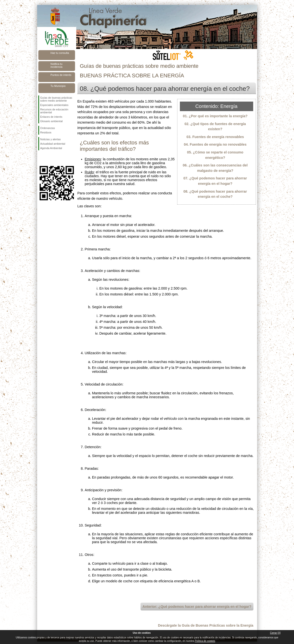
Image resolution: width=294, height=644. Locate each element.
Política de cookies (205, 641)
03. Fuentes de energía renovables (215, 137)
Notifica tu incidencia (57, 65)
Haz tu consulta (60, 53)
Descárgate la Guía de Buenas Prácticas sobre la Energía (206, 625)
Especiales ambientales (54, 105)
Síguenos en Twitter (49, 158)
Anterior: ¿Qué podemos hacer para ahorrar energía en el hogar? (197, 607)
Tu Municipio (58, 86)
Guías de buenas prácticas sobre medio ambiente (56, 99)
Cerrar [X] (275, 633)
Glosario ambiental (52, 121)
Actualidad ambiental (53, 144)
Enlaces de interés (51, 117)
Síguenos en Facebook (41, 158)
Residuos (46, 132)
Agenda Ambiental (51, 148)
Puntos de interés (61, 75)
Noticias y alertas (51, 139)
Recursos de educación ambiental (54, 111)
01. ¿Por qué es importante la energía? (215, 116)
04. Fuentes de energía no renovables (215, 144)
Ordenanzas (48, 128)
